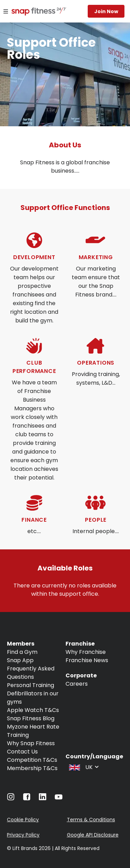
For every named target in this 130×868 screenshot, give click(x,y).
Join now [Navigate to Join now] (106, 11)
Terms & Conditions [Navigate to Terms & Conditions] (91, 820)
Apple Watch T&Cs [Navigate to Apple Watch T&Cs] (33, 710)
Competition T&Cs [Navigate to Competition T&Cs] (32, 760)
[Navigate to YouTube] (59, 799)
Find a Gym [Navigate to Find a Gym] (22, 652)
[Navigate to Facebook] (27, 799)
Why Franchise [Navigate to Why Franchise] (86, 652)
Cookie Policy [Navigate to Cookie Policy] (23, 820)
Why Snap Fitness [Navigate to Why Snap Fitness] (31, 743)
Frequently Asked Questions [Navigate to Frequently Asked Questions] (31, 673)
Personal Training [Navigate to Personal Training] (31, 685)
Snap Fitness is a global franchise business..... (66, 167)
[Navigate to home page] (31, 12)
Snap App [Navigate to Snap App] (20, 660)
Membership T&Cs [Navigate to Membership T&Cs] (32, 768)
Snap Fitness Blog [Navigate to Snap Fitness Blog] (31, 718)
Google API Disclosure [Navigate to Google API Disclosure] (93, 835)
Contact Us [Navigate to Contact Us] (22, 752)
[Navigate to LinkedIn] (43, 798)
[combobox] (83, 767)
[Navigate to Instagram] (11, 799)
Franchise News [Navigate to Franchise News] (87, 660)
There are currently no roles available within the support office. (66, 590)
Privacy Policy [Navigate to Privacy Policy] (23, 835)
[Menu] (6, 11)
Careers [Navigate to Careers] (77, 684)
